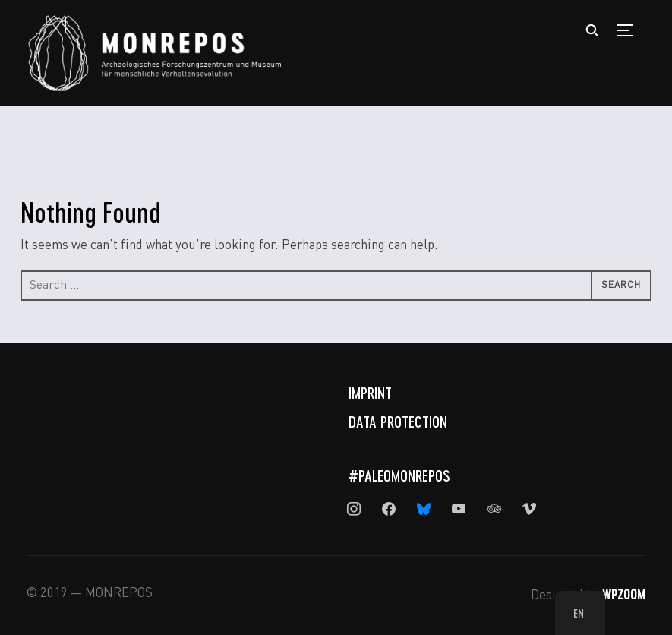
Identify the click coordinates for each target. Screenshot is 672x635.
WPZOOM (624, 594)
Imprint (370, 393)
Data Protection (398, 422)
